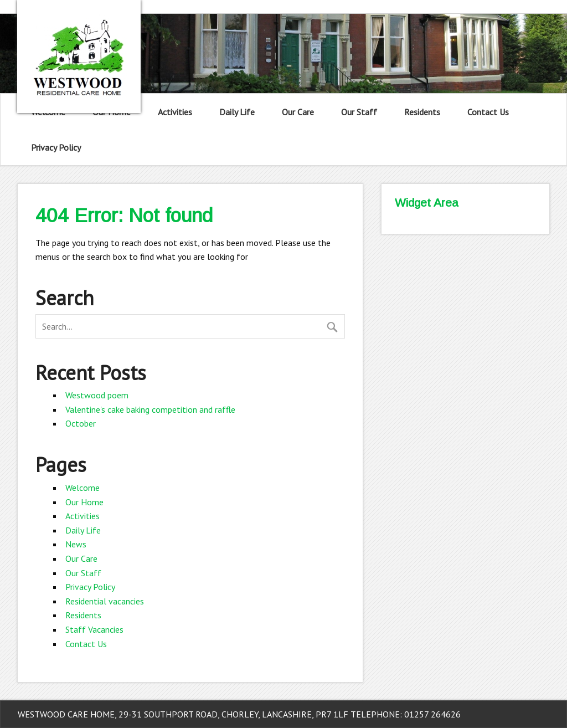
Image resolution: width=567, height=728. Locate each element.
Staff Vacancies (94, 629)
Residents (422, 112)
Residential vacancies (105, 601)
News (76, 544)
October (81, 423)
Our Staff (359, 112)
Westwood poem (97, 395)
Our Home (84, 502)
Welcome (83, 488)
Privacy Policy (56, 147)
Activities (175, 112)
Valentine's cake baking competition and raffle (150, 409)
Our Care (298, 112)
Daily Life (237, 112)
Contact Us (488, 112)
